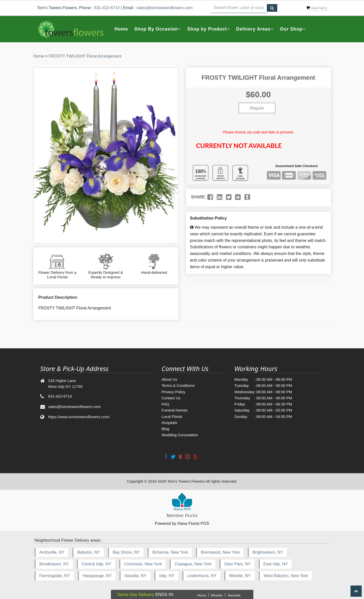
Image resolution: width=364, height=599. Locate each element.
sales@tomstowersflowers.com (165, 8)
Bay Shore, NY (126, 552)
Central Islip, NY (96, 564)
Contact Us (171, 398)
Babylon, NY (89, 552)
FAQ (165, 404)
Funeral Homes (175, 410)
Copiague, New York (193, 564)
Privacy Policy (173, 392)
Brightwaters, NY (268, 552)
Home (121, 29)
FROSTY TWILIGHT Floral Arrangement (85, 56)
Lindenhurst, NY (202, 576)
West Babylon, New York (286, 576)
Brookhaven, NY (54, 564)
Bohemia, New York (170, 552)
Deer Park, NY (237, 564)
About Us (169, 379)
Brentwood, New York (220, 552)
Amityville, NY (52, 552)
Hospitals (169, 423)
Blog (165, 429)
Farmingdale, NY (55, 576)
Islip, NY (167, 576)
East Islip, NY (276, 564)
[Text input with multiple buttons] (239, 8)
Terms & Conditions (178, 385)
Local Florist (172, 417)
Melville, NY (240, 576)
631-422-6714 (107, 8)
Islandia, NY (135, 576)
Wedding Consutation (180, 435)
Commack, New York (143, 564)
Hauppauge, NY (97, 576)
